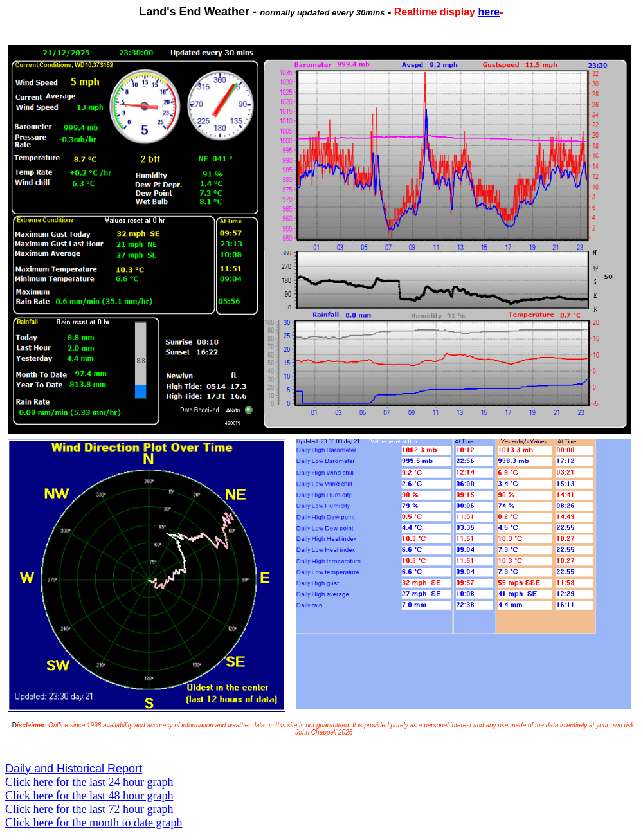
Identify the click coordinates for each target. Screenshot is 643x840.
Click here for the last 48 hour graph (89, 796)
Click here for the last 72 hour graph (89, 809)
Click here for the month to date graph (94, 823)
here (489, 12)
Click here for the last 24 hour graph (89, 782)
